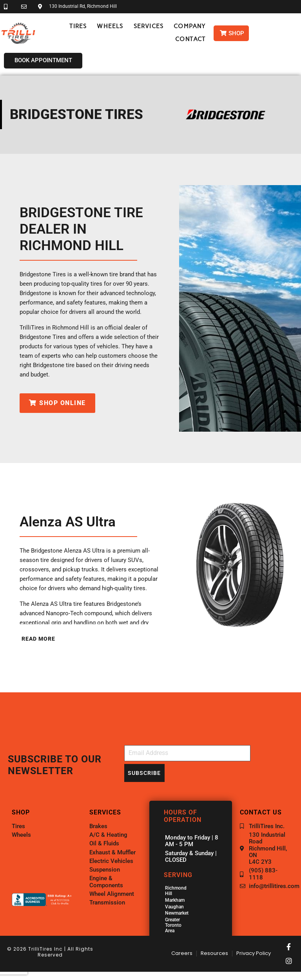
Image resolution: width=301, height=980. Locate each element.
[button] (78, 26)
